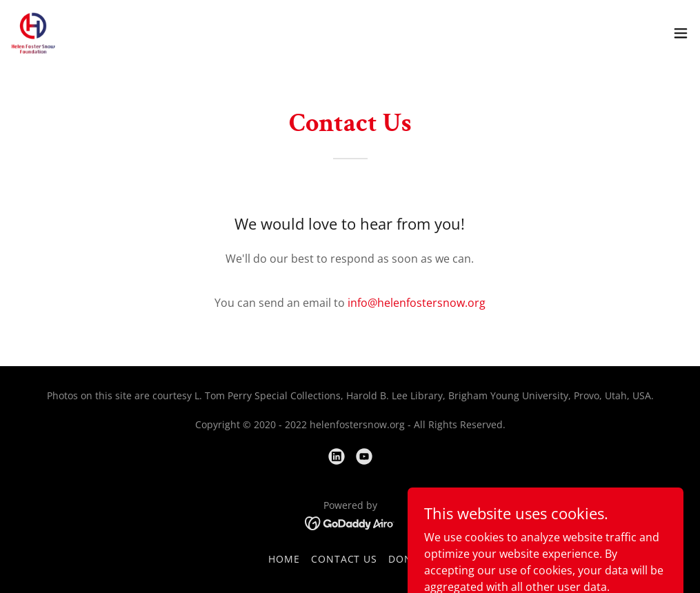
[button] (681, 33)
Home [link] (284, 559)
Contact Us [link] (344, 559)
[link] (33, 33)
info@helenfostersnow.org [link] (417, 303)
